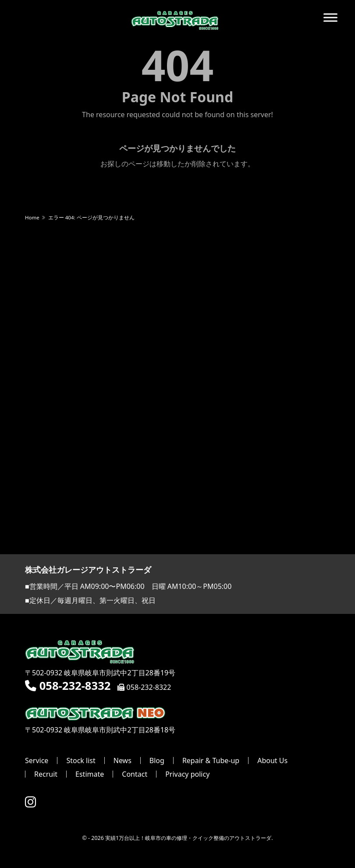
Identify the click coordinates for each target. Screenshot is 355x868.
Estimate (90, 774)
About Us (272, 760)
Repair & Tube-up (211, 760)
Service (37, 760)
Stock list (81, 760)
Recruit (46, 774)
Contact (135, 774)
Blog (157, 760)
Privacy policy (187, 774)
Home (32, 217)
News (122, 760)
